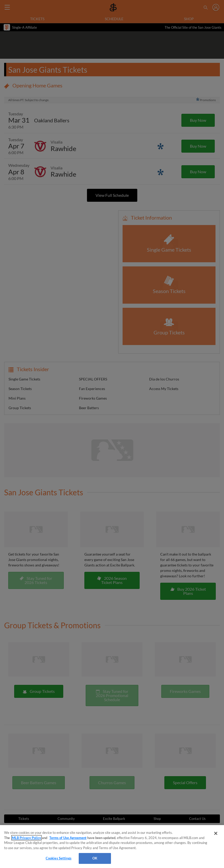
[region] (112, 847)
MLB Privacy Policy (26, 838)
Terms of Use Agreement (68, 838)
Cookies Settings (59, 858)
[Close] (216, 833)
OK (95, 858)
